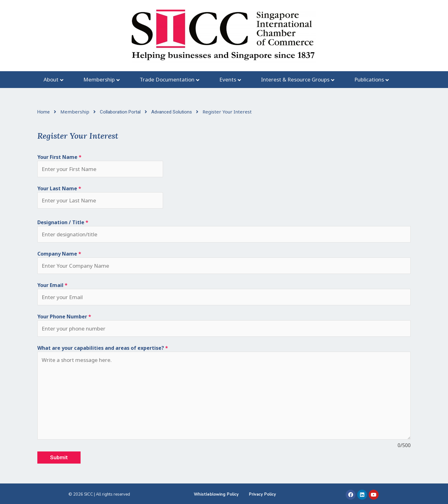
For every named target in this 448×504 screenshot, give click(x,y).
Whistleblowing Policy (216, 494)
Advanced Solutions (172, 112)
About (51, 79)
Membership (99, 79)
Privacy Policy (262, 494)
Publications (369, 79)
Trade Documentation (167, 79)
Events (228, 79)
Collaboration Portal (121, 112)
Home (44, 112)
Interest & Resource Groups (295, 79)
